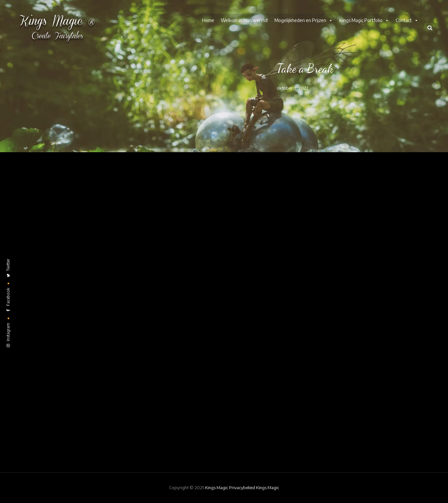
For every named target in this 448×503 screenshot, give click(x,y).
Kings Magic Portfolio (364, 20)
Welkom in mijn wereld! (244, 20)
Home (208, 20)
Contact (407, 20)
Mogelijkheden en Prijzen (304, 20)
